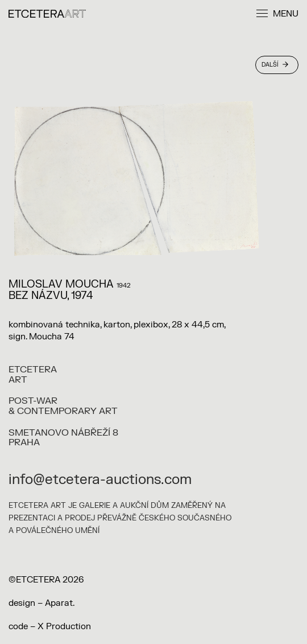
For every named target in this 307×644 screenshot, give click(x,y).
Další (275, 65)
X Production (64, 627)
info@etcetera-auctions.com (100, 480)
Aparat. (60, 603)
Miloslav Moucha (61, 284)
